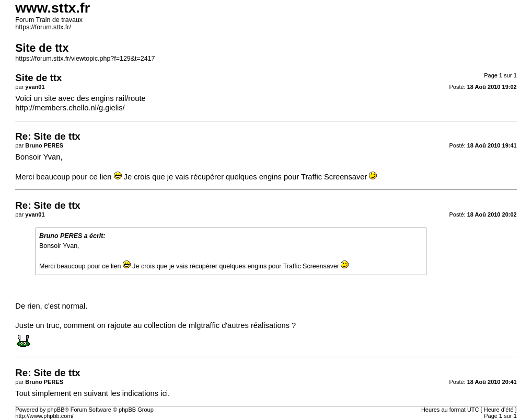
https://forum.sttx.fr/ (43, 27)
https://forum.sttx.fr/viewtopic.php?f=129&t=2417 (85, 59)
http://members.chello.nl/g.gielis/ (70, 108)
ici (164, 393)
